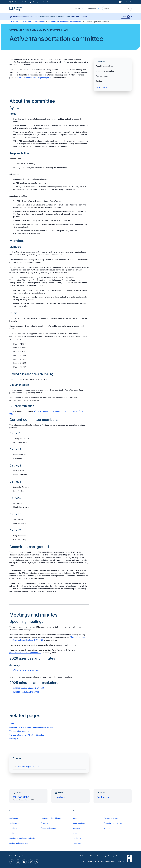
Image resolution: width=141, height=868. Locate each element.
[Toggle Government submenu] (99, 9)
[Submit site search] (129, 9)
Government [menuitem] (92, 9)
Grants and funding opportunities (23, 838)
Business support (16, 823)
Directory (76, 828)
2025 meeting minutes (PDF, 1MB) (30, 688)
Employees (120, 856)
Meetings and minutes (105, 71)
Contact (99, 81)
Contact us (103, 797)
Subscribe (84, 856)
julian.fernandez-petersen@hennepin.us (35, 77)
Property (44, 823)
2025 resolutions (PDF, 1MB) (28, 692)
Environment (14, 833)
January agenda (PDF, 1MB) (28, 670)
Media (92, 856)
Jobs (74, 833)
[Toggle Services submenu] (83, 9)
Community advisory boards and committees (65, 22)
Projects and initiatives (113, 823)
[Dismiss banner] (126, 17)
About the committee (104, 66)
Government (27, 22)
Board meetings (79, 823)
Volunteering (40, 22)
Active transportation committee (97, 22)
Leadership (77, 838)
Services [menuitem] (77, 9)
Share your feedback (79, 17)
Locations (60, 797)
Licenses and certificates (51, 818)
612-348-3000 (21, 797)
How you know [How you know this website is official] (53, 2)
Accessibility (101, 856)
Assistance (14, 818)
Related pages (102, 76)
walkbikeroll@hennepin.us (28, 766)
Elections (13, 828)
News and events (111, 818)
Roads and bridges (49, 828)
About (75, 818)
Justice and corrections (19, 843)
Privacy (111, 856)
